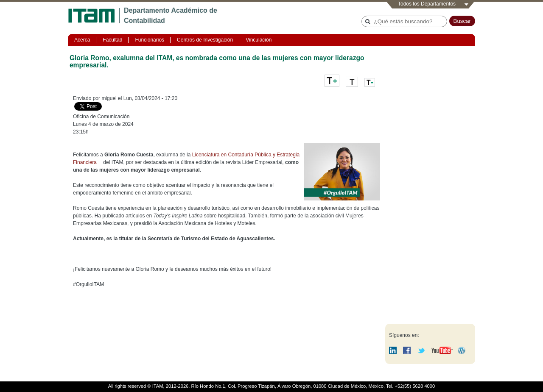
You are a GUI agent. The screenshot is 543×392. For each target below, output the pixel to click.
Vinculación (259, 40)
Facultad (112, 40)
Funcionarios (150, 40)
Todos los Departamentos (427, 4)
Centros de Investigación (205, 40)
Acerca (82, 40)
